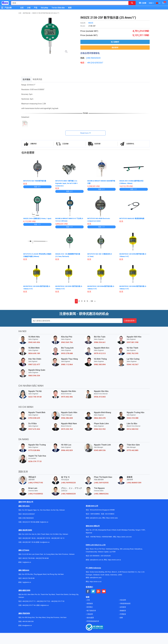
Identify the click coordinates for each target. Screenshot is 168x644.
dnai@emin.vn (27, 625)
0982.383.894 (100, 364)
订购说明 (90, 613)
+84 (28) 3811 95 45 (29, 541)
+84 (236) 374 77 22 (43, 601)
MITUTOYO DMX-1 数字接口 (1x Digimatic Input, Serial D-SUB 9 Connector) (67, 183)
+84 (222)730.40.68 (42, 558)
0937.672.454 (34, 428)
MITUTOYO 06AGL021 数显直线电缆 (133, 218)
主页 (22, 8)
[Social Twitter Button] (93, 591)
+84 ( (89, 63)
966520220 (96, 58)
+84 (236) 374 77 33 (58, 601)
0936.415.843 (100, 396)
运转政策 (123, 606)
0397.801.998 (133, 342)
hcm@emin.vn (45, 541)
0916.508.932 (133, 428)
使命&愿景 (90, 617)
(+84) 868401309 (134, 482)
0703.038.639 (34, 417)
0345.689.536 (100, 450)
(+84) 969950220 (68, 482)
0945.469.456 (34, 342)
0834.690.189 (34, 353)
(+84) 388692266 (101, 493)
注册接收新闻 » (130, 320)
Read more (85, 133)
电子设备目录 (91, 610)
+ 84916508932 (95, 513)
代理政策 (123, 613)
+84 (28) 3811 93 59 (43, 537)
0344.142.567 (133, 364)
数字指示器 (27, 13)
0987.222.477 (34, 364)
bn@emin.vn (27, 562)
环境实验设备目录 (93, 620)
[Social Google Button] (99, 591)
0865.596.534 (34, 375)
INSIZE (91, 23)
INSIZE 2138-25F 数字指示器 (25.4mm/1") (46, 13)
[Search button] (132, 3)
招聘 (121, 617)
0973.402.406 (67, 396)
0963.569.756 (67, 342)
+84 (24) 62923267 (28, 513)
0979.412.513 (100, 353)
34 (92, 300)
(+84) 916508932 (36, 493)
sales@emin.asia (95, 517)
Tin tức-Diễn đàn (58, 8)
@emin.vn (28, 582)
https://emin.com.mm (124, 536)
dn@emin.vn (45, 605)
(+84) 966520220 (28, 517)
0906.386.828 (67, 417)
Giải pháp (44, 8)
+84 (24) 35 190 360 (29, 521)
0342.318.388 (133, 417)
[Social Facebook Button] (88, 591)
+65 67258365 (109, 513)
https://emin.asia (112, 517)
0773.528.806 (34, 450)
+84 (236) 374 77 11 (29, 601)
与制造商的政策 (125, 603)
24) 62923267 (97, 63)
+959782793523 (95, 536)
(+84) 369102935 (101, 482)
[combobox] (69, 3)
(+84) (88, 58)
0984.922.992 (100, 428)
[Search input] (69, 3)
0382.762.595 (133, 353)
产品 (36, 8)
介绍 (29, 8)
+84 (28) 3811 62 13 (58, 537)
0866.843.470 (100, 417)
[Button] (2, 8)
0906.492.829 (67, 450)
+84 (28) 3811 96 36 (29, 537)
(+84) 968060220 (68, 493)
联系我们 (90, 606)
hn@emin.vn (44, 521)
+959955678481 (107, 536)
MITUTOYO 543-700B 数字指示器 (36, 181)
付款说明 (123, 599)
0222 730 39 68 (35, 396)
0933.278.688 (67, 353)
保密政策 (90, 603)
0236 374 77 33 (35, 461)
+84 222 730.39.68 (28, 558)
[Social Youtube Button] (104, 591)
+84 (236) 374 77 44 (29, 605)
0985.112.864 (67, 364)
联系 (70, 8)
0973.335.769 (67, 428)
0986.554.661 (100, 342)
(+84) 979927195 (36, 482)
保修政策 (123, 610)
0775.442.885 (133, 450)
